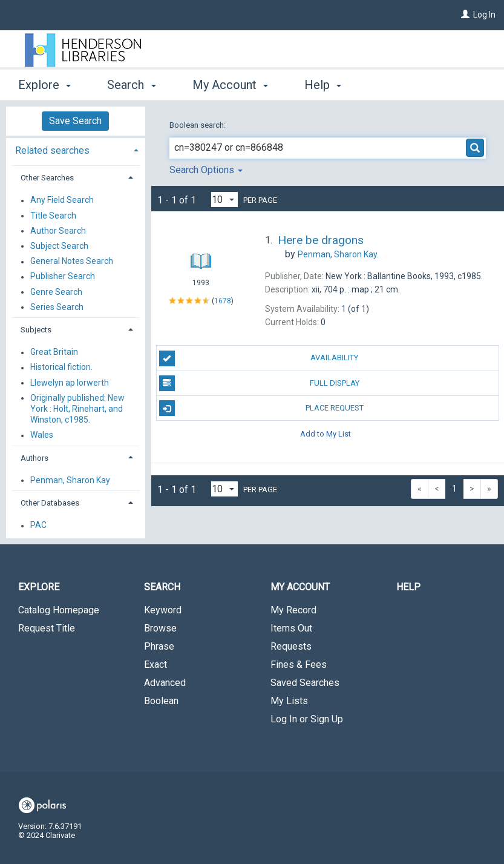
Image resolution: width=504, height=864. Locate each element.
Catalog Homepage (59, 610)
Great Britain (54, 352)
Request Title (47, 628)
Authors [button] (34, 458)
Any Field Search (62, 200)
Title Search (53, 216)
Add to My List (326, 433)
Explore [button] (44, 85)
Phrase (159, 646)
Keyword (163, 610)
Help (408, 587)
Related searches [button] (52, 150)
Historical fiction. (61, 368)
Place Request (261, 408)
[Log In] (465, 15)
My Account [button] (230, 85)
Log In (484, 15)
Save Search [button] (75, 121)
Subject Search (59, 246)
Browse (160, 628)
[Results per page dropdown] (224, 200)
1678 (223, 300)
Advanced (165, 683)
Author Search (58, 231)
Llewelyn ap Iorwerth (70, 383)
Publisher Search (63, 277)
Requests (291, 646)
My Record (293, 610)
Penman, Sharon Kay (70, 480)
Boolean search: (198, 125)
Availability (259, 358)
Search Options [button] (206, 170)
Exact (155, 664)
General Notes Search (72, 262)
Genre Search (56, 292)
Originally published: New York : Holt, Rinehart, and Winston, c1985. (77, 409)
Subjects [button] (36, 330)
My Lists (289, 701)
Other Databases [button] (50, 503)
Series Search (57, 307)
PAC (38, 526)
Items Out (291, 628)
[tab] (76, 149)
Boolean (161, 701)
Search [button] (131, 85)
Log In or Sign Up (307, 719)
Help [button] (323, 85)
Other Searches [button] (47, 178)
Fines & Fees (299, 664)
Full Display (259, 383)
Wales (42, 435)
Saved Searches (305, 683)
